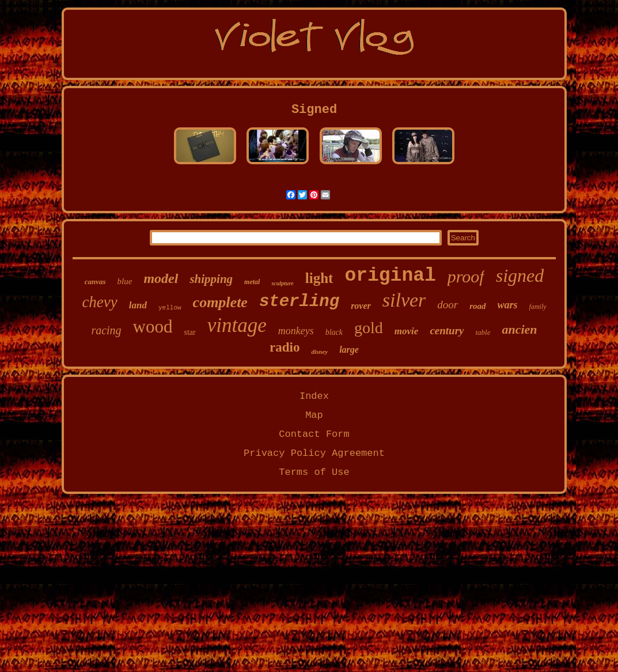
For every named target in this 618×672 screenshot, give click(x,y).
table (483, 332)
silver (404, 300)
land (138, 305)
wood (153, 326)
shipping (211, 279)
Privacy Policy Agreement (314, 453)
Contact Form (314, 434)
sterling (299, 302)
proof (466, 276)
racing (106, 330)
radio (285, 347)
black (334, 332)
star (189, 332)
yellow (170, 308)
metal (252, 282)
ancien (519, 329)
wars (508, 305)
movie (407, 331)
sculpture (282, 283)
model (161, 278)
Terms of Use (314, 472)
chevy (99, 302)
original (390, 276)
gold (369, 328)
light (319, 278)
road (477, 306)
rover (361, 306)
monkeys (296, 331)
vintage (237, 325)
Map (314, 415)
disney (319, 352)
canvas (95, 282)
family (538, 307)
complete (220, 302)
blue (125, 281)
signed (520, 275)
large (349, 350)
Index (314, 396)
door (448, 305)
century (447, 331)
